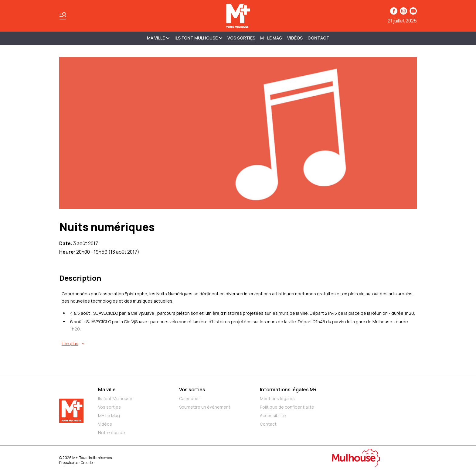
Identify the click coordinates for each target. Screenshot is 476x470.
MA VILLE (158, 38)
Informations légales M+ (288, 389)
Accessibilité (273, 415)
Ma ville (107, 389)
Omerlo (87, 463)
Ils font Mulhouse (115, 398)
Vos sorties (241, 38)
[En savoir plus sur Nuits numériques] (239, 344)
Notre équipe (112, 432)
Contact (318, 38)
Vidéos (295, 38)
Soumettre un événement (205, 407)
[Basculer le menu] (63, 16)
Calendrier (190, 398)
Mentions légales (277, 398)
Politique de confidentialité (287, 407)
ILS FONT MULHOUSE (199, 38)
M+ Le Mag (271, 38)
